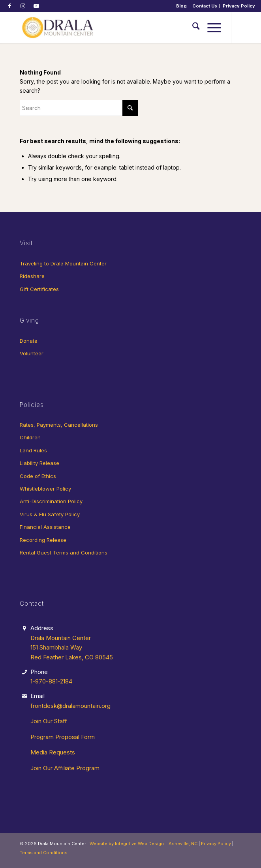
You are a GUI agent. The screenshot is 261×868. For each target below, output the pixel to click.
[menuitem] (182, 6)
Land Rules (33, 450)
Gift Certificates (39, 289)
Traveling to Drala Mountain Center (63, 263)
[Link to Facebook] (9, 6)
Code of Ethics (38, 476)
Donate (29, 341)
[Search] (192, 28)
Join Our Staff (49, 721)
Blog (181, 6)
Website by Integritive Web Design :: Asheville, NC (144, 844)
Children (30, 437)
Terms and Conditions (44, 853)
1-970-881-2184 (51, 681)
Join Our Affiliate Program (65, 768)
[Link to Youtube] (36, 6)
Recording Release (43, 540)
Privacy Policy (239, 6)
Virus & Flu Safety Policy (50, 514)
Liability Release (39, 463)
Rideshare (32, 276)
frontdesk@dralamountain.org (70, 706)
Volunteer (32, 353)
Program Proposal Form (63, 737)
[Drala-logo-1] (108, 28)
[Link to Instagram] (23, 6)
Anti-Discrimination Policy (51, 501)
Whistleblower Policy (45, 489)
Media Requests (53, 752)
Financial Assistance (45, 527)
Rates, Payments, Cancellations (59, 425)
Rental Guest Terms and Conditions (64, 553)
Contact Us (205, 6)
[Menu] (210, 28)
